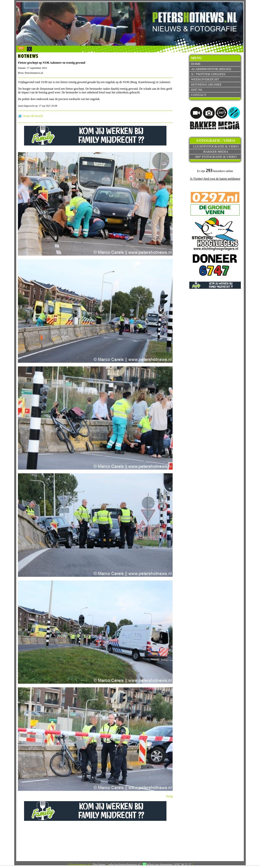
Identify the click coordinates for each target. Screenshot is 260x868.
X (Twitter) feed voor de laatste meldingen (215, 179)
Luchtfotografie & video (216, 146)
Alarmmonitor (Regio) (211, 69)
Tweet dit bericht (33, 116)
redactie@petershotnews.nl (124, 865)
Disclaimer (99, 865)
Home (196, 64)
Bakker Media (216, 152)
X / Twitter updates (208, 74)
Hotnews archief (206, 84)
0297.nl (197, 90)
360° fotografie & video (216, 157)
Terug (169, 796)
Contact (199, 95)
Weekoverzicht (205, 79)
